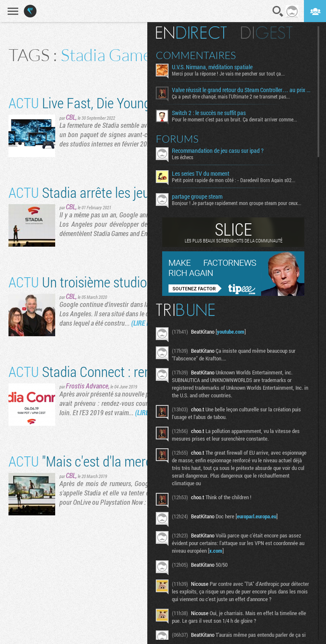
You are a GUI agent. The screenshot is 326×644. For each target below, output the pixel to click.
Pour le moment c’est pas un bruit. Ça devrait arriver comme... (239, 119)
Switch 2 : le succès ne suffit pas (214, 113)
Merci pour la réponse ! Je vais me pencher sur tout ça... (233, 73)
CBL (71, 117)
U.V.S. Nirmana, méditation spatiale (217, 67)
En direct (196, 33)
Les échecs (187, 157)
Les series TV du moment (205, 174)
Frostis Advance (87, 386)
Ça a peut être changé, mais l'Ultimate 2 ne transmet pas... (236, 96)
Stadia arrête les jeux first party (110, 192)
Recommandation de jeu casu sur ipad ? (222, 151)
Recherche (278, 11)
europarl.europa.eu (261, 516)
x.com (221, 551)
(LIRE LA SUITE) (152, 323)
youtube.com (235, 332)
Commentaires (201, 55)
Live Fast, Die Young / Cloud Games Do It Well (148, 103)
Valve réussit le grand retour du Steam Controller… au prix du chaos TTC (244, 90)
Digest (271, 33)
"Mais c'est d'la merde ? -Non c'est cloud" (134, 461)
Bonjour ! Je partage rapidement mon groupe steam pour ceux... (241, 203)
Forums (182, 139)
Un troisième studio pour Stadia (110, 282)
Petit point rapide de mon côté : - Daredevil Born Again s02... (238, 180)
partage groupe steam (202, 197)
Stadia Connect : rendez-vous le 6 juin (126, 371)
